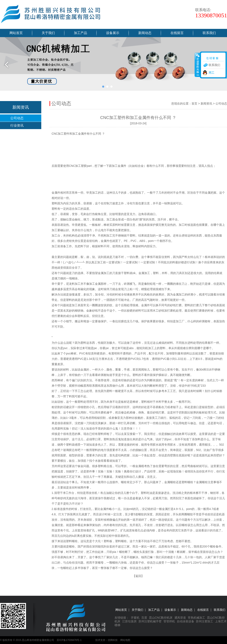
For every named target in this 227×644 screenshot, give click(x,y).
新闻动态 (145, 33)
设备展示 (113, 33)
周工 (212, 73)
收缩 (197, 65)
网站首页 (16, 33)
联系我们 (209, 33)
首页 (194, 104)
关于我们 (48, 33)
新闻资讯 (206, 104)
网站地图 (125, 640)
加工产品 (80, 33)
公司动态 (17, 118)
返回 (138, 576)
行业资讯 (17, 125)
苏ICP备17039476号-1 (69, 640)
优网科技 (113, 640)
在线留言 (177, 33)
